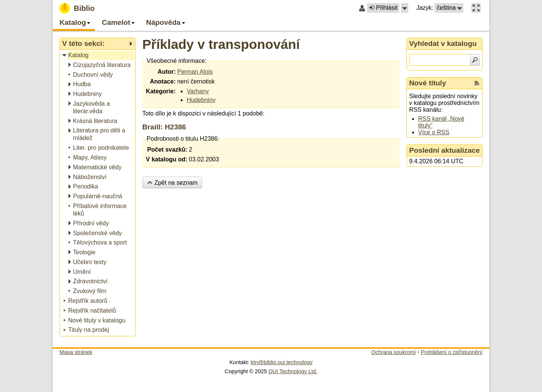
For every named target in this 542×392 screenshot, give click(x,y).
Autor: (167, 72)
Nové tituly (428, 83)
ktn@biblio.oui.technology (282, 362)
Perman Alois (195, 72)
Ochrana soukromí (394, 352)
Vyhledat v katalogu (443, 43)
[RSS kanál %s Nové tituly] (477, 83)
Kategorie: (161, 91)
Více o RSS (434, 132)
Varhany (198, 91)
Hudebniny (201, 100)
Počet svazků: (167, 150)
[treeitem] (98, 55)
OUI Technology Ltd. (293, 371)
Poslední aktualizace (445, 150)
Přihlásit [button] (383, 8)
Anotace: (163, 81)
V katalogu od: (167, 159)
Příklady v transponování (221, 44)
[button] (405, 8)
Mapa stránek (76, 352)
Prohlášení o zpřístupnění (452, 352)
